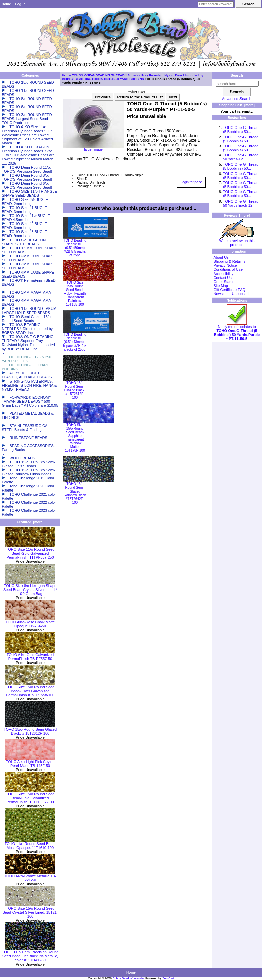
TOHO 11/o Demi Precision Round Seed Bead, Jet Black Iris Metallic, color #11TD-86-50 (30, 954)
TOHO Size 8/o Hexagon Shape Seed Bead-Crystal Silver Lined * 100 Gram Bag (30, 588)
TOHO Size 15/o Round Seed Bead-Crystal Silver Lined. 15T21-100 (30, 911)
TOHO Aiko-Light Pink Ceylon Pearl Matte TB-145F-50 (30, 762)
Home (6, 4)
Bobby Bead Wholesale (128, 978)
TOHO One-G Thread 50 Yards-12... (241, 157)
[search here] (237, 84)
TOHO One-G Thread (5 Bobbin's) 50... (241, 130)
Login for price (191, 182)
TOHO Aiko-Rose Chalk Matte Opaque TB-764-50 (30, 622)
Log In (20, 4)
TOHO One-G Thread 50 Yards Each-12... (241, 203)
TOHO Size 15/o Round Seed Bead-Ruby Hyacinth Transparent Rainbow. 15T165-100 (75, 294)
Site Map (221, 286)
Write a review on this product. (237, 241)
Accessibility (223, 274)
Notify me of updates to (237, 331)
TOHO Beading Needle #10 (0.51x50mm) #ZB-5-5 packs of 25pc (75, 248)
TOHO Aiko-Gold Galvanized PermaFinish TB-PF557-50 (30, 655)
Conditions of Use (228, 269)
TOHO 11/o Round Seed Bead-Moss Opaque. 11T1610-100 (30, 844)
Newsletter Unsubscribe (233, 294)
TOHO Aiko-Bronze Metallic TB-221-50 (30, 876)
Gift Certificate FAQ (229, 290)
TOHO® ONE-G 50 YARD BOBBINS (118, 79)
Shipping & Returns (229, 261)
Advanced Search (237, 99)
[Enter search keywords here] (216, 4)
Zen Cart (168, 978)
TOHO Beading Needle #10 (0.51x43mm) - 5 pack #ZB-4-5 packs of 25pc (75, 342)
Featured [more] (30, 522)
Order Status (224, 282)
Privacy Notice (225, 265)
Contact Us (222, 278)
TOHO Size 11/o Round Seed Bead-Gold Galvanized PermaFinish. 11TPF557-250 (30, 552)
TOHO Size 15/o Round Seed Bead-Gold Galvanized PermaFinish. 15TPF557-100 (30, 796)
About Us (221, 257)
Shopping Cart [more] (237, 105)
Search (237, 75)
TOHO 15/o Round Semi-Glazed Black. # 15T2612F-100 (30, 730)
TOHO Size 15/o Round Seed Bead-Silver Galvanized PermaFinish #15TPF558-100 (30, 689)
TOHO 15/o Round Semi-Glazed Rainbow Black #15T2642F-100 (75, 493)
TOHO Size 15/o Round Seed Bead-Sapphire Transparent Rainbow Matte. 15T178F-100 (75, 438)
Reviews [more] (237, 215)
